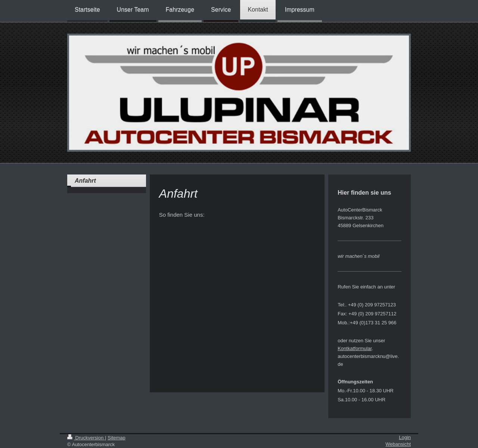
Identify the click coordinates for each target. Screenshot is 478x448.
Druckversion (86, 438)
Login (405, 437)
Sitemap (117, 438)
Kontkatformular (355, 348)
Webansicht (398, 444)
